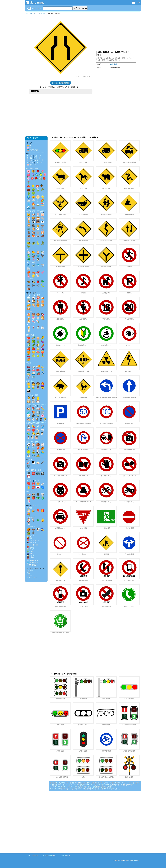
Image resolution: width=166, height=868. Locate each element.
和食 (28, 295)
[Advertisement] (116, 32)
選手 (36, 442)
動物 (28, 212)
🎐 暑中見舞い (32, 563)
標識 (44, 13)
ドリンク (30, 324)
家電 (28, 470)
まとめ (136, 2)
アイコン (30, 481)
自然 (36, 168)
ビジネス (30, 395)
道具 (39, 470)
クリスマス (31, 517)
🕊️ (43, 252)
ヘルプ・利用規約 (49, 856)
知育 (40, 406)
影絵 (42, 212)
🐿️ (33, 232)
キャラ (33, 212)
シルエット (31, 575)
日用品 (34, 470)
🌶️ (43, 345)
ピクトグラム (32, 577)
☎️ (33, 473)
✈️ (43, 373)
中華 (38, 295)
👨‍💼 (29, 398)
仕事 (36, 395)
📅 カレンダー (32, 165)
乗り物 (29, 363)
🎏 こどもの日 (32, 150)
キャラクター (31, 491)
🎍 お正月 (31, 536)
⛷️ (29, 455)
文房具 (34, 406)
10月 (36, 160)
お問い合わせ (65, 856)
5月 (40, 156)
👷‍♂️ (38, 398)
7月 (36, 158)
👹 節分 (30, 538)
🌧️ (33, 200)
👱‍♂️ (29, 387)
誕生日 (29, 508)
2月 (41, 162)
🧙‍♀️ (43, 529)
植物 (31, 168)
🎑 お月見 (31, 556)
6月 (31, 158)
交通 (40, 13)
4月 (36, 156)
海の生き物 (31, 262)
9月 (31, 160)
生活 (33, 381)
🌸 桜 (29, 148)
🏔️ (38, 204)
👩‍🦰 (43, 384)
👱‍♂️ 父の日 (31, 549)
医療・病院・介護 (33, 424)
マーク (37, 481)
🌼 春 (29, 145)
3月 (31, 156)
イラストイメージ (31, 13)
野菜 (28, 335)
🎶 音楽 (29, 459)
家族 (28, 381)
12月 (32, 162)
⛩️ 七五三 (31, 558)
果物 (33, 335)
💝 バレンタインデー (35, 540)
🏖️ (43, 204)
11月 (41, 160)
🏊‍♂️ (43, 452)
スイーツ (30, 311)
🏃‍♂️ (38, 416)
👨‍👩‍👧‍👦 (29, 391)
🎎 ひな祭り (31, 542)
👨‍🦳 (33, 387)
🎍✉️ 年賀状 (32, 565)
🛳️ (33, 377)
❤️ (33, 430)
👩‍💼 (33, 398)
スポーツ (30, 442)
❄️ (38, 200)
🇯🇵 (38, 487)
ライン (33, 571)
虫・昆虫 (30, 279)
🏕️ (38, 455)
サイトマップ (33, 856)
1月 (37, 162)
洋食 (33, 295)
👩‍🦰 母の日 (31, 547)
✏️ (43, 409)
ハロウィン (31, 526)
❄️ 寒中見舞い (32, 560)
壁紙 (28, 573)
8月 (40, 158)
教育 (28, 406)
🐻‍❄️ (43, 222)
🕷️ (33, 533)
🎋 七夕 (30, 551)
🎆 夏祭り (31, 554)
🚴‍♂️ (43, 370)
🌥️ (29, 200)
